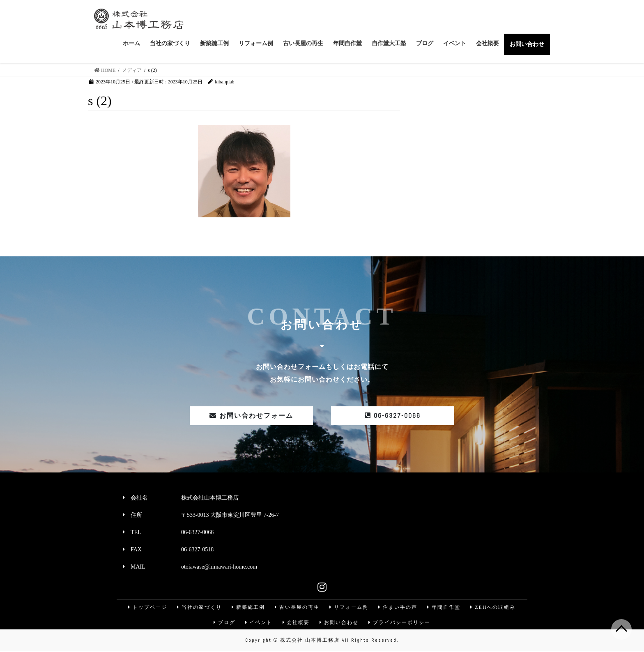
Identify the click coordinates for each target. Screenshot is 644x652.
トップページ (146, 607)
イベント (258, 623)
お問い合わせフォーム (251, 416)
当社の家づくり (198, 607)
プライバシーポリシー (400, 623)
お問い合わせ (340, 623)
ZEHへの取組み (494, 607)
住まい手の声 (398, 607)
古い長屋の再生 (297, 607)
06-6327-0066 (393, 416)
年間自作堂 (445, 607)
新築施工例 (248, 607)
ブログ (223, 623)
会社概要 (296, 623)
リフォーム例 (349, 607)
